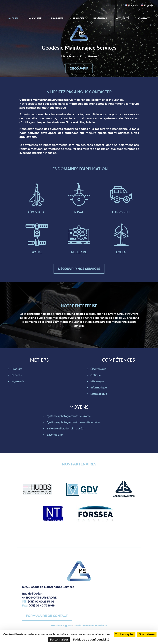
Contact (144, 18)
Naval (79, 199)
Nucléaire (79, 240)
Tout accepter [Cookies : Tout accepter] (125, 634)
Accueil (13, 18)
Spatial (37, 240)
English (147, 5)
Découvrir (79, 68)
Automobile (121, 199)
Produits (57, 18)
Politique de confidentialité (90, 628)
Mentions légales (61, 628)
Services (78, 18)
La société (35, 18)
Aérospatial (37, 199)
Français (131, 5)
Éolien (121, 240)
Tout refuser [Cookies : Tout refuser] (147, 634)
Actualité (123, 18)
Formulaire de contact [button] (47, 618)
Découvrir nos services (79, 271)
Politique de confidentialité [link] (91, 640)
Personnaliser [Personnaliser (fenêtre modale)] (59, 640)
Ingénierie (100, 18)
